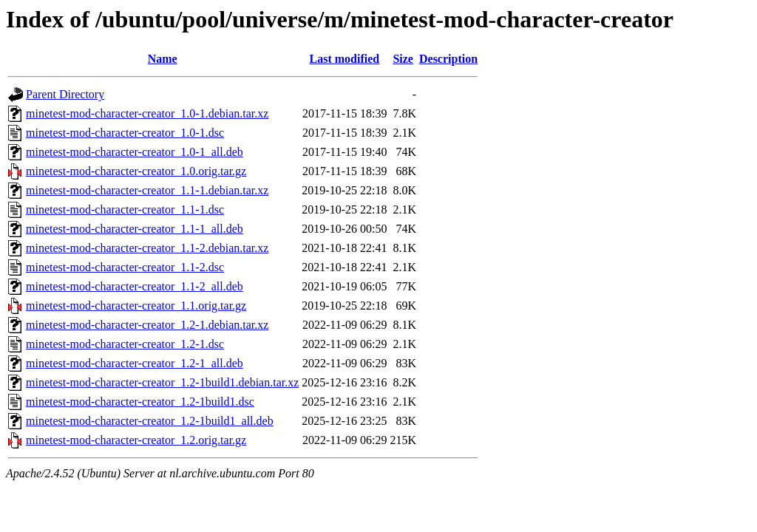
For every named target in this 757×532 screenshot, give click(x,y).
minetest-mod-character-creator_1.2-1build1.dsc (140, 402)
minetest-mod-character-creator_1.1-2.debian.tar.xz (147, 248)
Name (163, 59)
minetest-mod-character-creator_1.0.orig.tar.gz (136, 171)
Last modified (345, 59)
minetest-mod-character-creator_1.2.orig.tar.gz (136, 440)
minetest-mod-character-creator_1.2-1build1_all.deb (150, 421)
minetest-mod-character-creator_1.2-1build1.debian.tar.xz (162, 382)
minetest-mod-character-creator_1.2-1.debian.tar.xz (147, 325)
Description (448, 59)
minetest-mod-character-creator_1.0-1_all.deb (135, 152)
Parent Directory (65, 94)
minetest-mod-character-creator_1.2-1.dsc (125, 344)
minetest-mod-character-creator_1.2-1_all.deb (135, 363)
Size (403, 59)
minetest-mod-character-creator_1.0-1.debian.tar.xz (147, 113)
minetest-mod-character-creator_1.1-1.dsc (125, 209)
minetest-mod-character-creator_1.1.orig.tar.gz (136, 306)
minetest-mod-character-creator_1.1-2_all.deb (135, 286)
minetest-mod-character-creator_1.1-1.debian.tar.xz (147, 190)
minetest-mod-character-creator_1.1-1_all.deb (135, 229)
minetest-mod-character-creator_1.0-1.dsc (125, 133)
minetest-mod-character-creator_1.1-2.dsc (125, 267)
